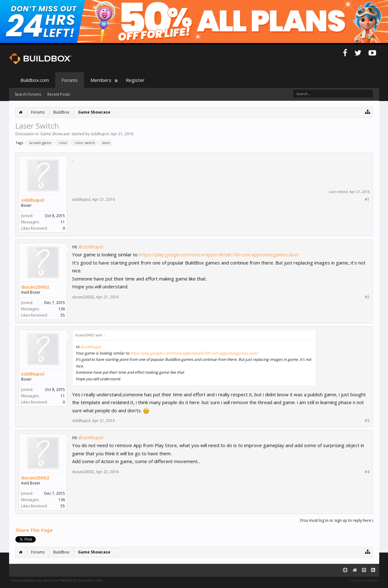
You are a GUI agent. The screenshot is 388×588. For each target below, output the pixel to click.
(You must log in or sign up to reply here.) (336, 520)
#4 (367, 472)
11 (63, 222)
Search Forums (28, 94)
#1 (367, 200)
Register (135, 80)
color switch (84, 143)
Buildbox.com (35, 80)
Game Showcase (55, 134)
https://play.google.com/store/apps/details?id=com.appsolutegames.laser (219, 254)
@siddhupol (91, 247)
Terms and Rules (364, 580)
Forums (70, 80)
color (62, 143)
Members (101, 80)
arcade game (40, 143)
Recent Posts (59, 94)
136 (62, 309)
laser (105, 143)
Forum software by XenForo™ (57, 580)
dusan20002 (35, 287)
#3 (367, 421)
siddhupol (100, 134)
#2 (367, 297)
